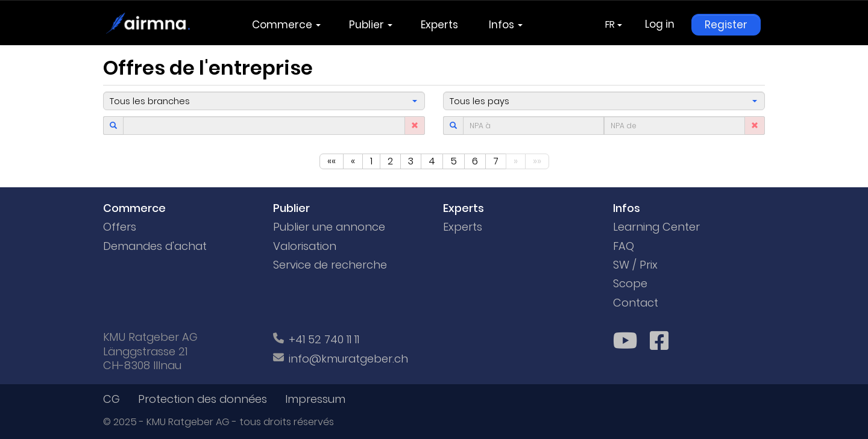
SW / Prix (635, 265)
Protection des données (203, 399)
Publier (371, 25)
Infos (506, 25)
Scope (630, 283)
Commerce (286, 25)
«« (332, 161)
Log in (660, 24)
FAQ (624, 246)
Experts (441, 25)
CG (112, 399)
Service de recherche (330, 265)
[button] (264, 101)
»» (537, 161)
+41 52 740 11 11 (324, 339)
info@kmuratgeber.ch (348, 359)
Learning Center (656, 227)
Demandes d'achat (155, 246)
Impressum (315, 399)
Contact (636, 303)
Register (726, 25)
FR (614, 24)
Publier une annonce (329, 227)
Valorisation (305, 246)
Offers (120, 227)
